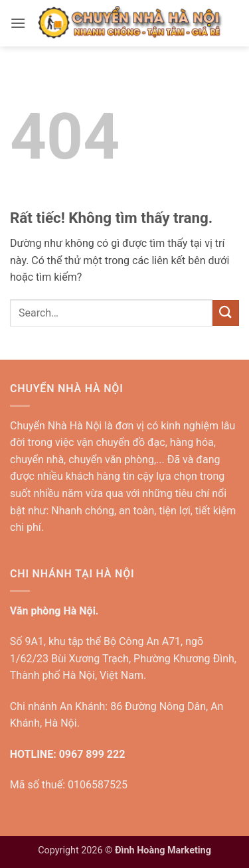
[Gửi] (226, 313)
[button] (18, 23)
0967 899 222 (92, 754)
